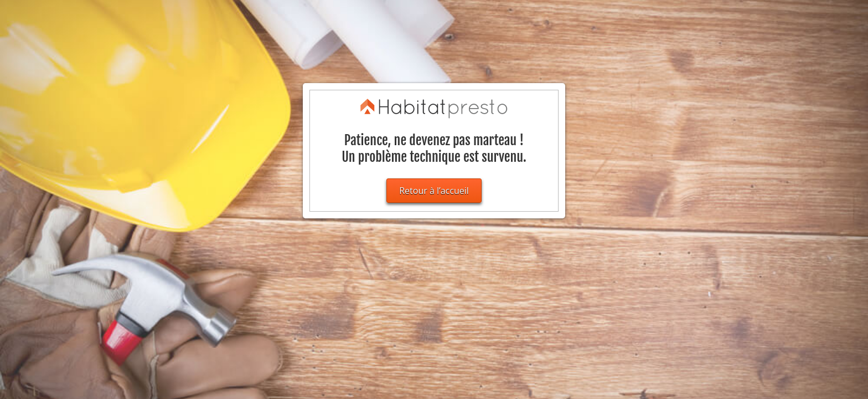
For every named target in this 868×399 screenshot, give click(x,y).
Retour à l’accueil (434, 191)
